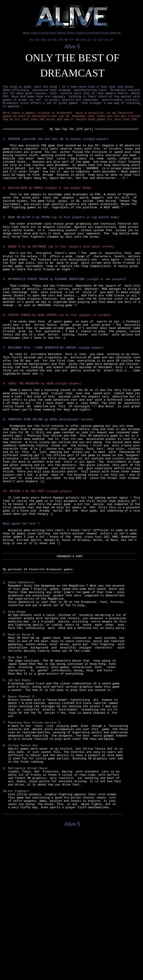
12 (100, 40)
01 (32, 40)
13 (106, 40)
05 (60, 40)
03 (49, 40)
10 (89, 40)
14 (111, 40)
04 (55, 40)
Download (93, 33)
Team (34, 33)
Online (71, 33)
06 (66, 40)
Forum (105, 33)
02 (37, 40)
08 (77, 40)
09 (83, 40)
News (26, 33)
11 (94, 40)
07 (72, 40)
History (61, 33)
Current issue (47, 33)
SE (43, 40)
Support (81, 33)
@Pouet (115, 33)
